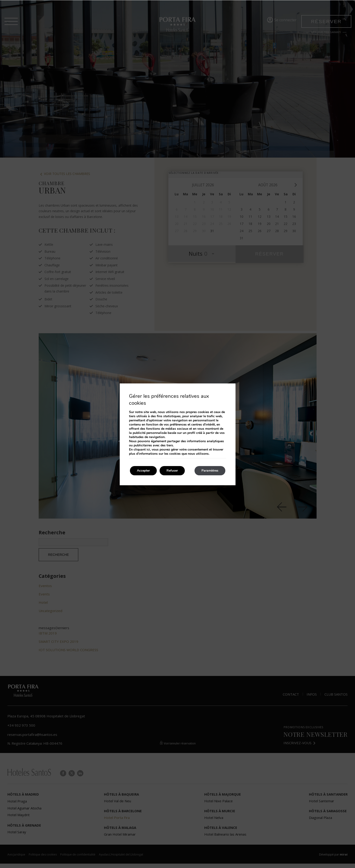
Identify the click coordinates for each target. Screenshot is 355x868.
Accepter (143, 471)
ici (148, 450)
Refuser (172, 471)
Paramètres (210, 471)
